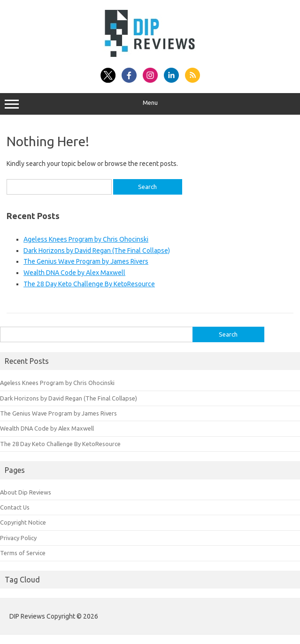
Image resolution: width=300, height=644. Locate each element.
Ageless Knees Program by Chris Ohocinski (86, 239)
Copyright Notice (23, 522)
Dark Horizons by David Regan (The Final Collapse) (97, 251)
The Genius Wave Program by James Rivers (86, 261)
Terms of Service (23, 553)
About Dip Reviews (26, 492)
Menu (150, 104)
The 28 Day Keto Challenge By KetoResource (89, 284)
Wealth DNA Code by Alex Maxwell (74, 273)
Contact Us (15, 507)
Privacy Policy (18, 538)
